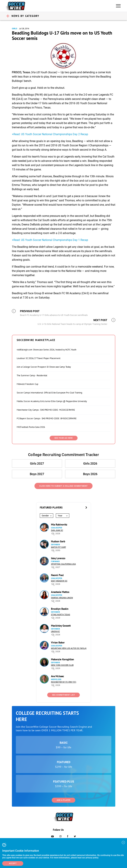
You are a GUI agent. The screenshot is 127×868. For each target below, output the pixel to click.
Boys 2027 (37, 474)
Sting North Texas (61, 615)
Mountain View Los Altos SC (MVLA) (69, 648)
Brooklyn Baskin (60, 609)
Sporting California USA (63, 564)
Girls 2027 (37, 463)
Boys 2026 (90, 474)
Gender (45, 516)
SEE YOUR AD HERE (64, 438)
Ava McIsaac (58, 676)
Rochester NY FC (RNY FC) (64, 682)
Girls (15, 29)
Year (60, 516)
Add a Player (63, 800)
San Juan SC (57, 530)
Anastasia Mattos (60, 592)
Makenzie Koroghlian (62, 659)
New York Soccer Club (62, 665)
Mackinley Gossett (61, 626)
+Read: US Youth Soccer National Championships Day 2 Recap (50, 134)
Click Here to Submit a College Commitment (63, 486)
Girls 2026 (90, 463)
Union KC (55, 631)
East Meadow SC (59, 581)
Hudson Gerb (58, 541)
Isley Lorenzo (58, 558)
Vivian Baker (58, 642)
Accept (13, 863)
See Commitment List (64, 695)
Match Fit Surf (59, 547)
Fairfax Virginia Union (62, 598)
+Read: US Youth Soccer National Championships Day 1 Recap (50, 240)
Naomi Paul (57, 575)
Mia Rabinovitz (59, 525)
